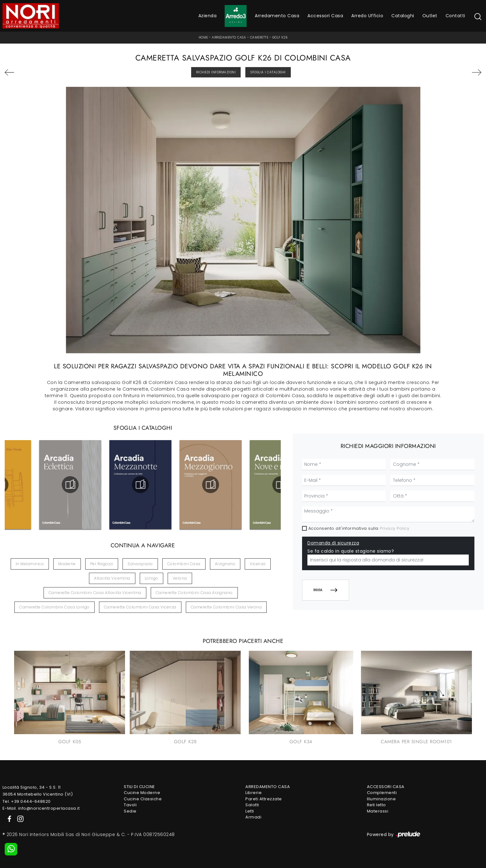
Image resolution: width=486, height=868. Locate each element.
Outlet (430, 16)
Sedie (130, 811)
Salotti (252, 805)
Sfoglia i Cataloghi (268, 72)
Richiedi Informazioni (216, 72)
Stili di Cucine (139, 787)
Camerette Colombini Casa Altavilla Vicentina (95, 593)
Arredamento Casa (277, 16)
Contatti (455, 16)
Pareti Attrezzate (264, 799)
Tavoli (130, 805)
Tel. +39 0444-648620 (27, 801)
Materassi (378, 811)
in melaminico (30, 564)
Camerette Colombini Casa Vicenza (140, 607)
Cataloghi (403, 16)
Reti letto (376, 805)
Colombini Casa (184, 564)
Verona (180, 578)
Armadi (253, 817)
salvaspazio (140, 564)
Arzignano (225, 564)
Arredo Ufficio (367, 16)
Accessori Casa (325, 16)
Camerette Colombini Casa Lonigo (55, 607)
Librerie (253, 793)
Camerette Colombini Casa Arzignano (194, 593)
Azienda (208, 16)
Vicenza (258, 564)
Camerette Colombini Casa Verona (226, 607)
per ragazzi (102, 564)
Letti (250, 811)
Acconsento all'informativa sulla (359, 528)
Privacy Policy (395, 528)
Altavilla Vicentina (112, 578)
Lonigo (152, 578)
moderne (67, 564)
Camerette (259, 37)
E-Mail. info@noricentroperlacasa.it (41, 808)
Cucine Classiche (143, 799)
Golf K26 (280, 37)
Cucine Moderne (142, 793)
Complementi (382, 793)
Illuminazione (381, 799)
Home (203, 37)
